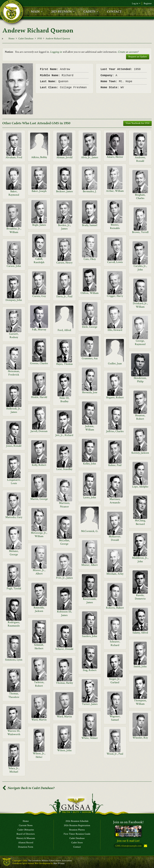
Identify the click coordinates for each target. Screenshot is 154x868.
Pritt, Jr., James (64, 578)
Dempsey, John (14, 300)
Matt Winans (59, 863)
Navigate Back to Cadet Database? (28, 788)
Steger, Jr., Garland (115, 681)
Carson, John (14, 266)
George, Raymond (140, 342)
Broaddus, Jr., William (14, 230)
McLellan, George (64, 542)
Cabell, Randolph (39, 261)
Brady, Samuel (90, 225)
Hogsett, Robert (115, 397)
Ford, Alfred (64, 330)
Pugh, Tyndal (14, 588)
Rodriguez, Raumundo (14, 624)
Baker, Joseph (39, 191)
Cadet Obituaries (26, 830)
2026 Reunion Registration (77, 826)
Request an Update (138, 57)
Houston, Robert (140, 417)
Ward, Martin (64, 717)
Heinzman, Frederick (14, 373)
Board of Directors (26, 834)
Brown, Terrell (140, 232)
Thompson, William (140, 702)
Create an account (128, 52)
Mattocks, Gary (14, 517)
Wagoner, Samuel (115, 718)
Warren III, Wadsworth (14, 733)
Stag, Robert (90, 670)
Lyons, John (90, 497)
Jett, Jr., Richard (64, 435)
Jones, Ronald (14, 446)
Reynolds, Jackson (39, 609)
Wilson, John (64, 750)
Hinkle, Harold (39, 397)
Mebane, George (14, 553)
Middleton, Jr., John (140, 560)
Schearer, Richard (115, 643)
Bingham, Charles (140, 196)
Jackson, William (90, 428)
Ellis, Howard (115, 330)
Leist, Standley (64, 469)
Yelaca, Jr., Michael (14, 770)
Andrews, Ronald (140, 159)
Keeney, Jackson (140, 453)
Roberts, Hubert (115, 608)
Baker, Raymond (14, 193)
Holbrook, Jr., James (14, 410)
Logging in (56, 52)
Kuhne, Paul (115, 465)
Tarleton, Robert (39, 684)
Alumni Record (26, 843)
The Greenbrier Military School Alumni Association (50, 861)
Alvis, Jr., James (90, 157)
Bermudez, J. (90, 191)
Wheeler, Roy (140, 738)
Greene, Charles (39, 363)
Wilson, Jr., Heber (39, 755)
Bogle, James (39, 225)
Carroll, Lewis (115, 262)
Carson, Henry (64, 263)
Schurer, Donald (64, 649)
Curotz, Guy (39, 296)
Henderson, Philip (140, 380)
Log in (136, 3)
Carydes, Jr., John (140, 268)
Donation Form (26, 847)
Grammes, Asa (90, 358)
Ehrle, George (90, 327)
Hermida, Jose (90, 392)
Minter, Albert (90, 565)
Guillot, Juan (115, 363)
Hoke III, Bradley (64, 400)
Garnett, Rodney (14, 336)
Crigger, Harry (115, 296)
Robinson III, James (64, 613)
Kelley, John (90, 464)
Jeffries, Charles (115, 431)
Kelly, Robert (39, 465)
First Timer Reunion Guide (77, 834)
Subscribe (145, 846)
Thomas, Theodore (14, 695)
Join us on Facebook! (128, 822)
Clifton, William (90, 293)
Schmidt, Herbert (39, 647)
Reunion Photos (77, 830)
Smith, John (140, 666)
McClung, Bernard (140, 522)
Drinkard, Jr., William (140, 305)
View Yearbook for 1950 (137, 123)
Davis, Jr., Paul (64, 296)
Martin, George (39, 499)
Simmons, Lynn (14, 660)
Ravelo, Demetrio (140, 597)
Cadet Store (77, 843)
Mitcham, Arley (115, 574)
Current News (26, 826)
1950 (40, 39)
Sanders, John (90, 636)
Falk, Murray (39, 329)
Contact (77, 847)
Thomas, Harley (64, 683)
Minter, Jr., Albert (39, 572)
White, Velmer (90, 738)
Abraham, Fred (14, 157)
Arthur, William (115, 191)
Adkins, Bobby (39, 157)
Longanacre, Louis (14, 482)
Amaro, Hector (115, 157)
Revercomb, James (90, 601)
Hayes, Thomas (64, 364)
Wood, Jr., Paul (115, 754)
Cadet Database (26, 39)
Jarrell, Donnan (39, 431)
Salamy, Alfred (140, 633)
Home (12, 39)
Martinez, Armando (115, 501)
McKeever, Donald (115, 538)
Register (148, 3)
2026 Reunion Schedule (77, 821)
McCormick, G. (90, 531)
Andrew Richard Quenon (58, 39)
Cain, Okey (90, 259)
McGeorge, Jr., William (39, 535)
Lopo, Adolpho (140, 487)
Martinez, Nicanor (64, 505)
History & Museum (26, 838)
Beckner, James (64, 191)
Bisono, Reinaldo (115, 226)
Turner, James (90, 704)
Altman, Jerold (64, 157)
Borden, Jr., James (64, 227)
